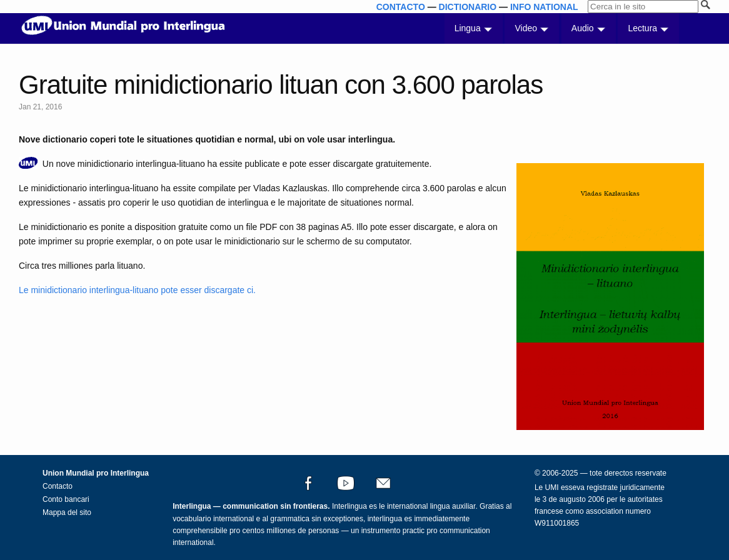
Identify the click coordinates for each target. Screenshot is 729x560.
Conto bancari (66, 499)
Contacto (58, 486)
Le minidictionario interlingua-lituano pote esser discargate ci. (137, 290)
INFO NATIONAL (544, 7)
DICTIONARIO (468, 7)
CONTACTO (401, 7)
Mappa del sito (67, 512)
